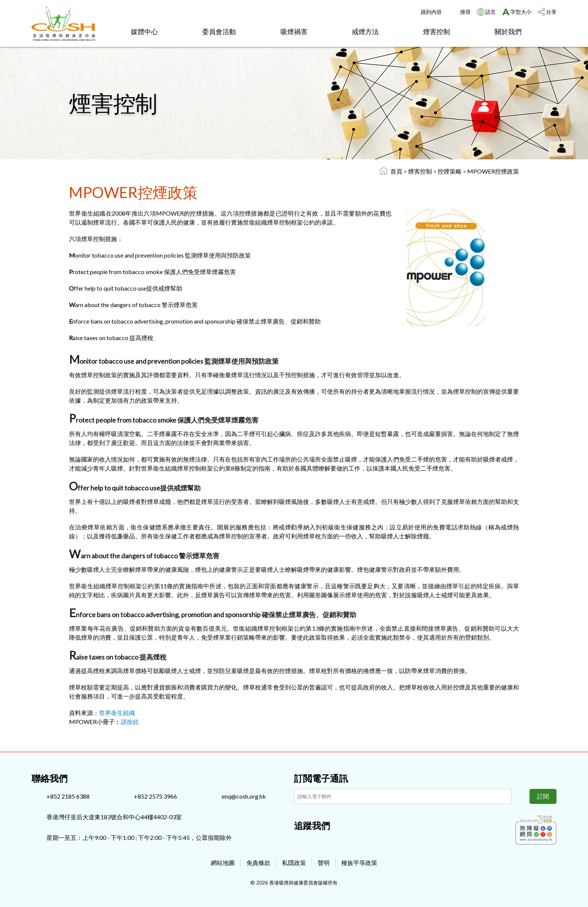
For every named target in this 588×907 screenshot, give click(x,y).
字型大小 (521, 12)
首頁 (396, 171)
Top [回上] (570, 889)
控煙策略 (450, 171)
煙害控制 (436, 31)
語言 (490, 12)
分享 (551, 12)
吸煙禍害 (294, 31)
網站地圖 (223, 863)
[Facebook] (300, 842)
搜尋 (465, 12)
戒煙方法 (365, 31)
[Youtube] (324, 842)
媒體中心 (144, 31)
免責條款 (258, 863)
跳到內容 (431, 12)
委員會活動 (219, 31)
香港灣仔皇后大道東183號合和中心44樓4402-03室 (114, 817)
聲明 (324, 863)
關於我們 (508, 31)
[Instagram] (312, 842)
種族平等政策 (359, 863)
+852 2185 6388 (68, 796)
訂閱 (543, 796)
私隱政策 (294, 863)
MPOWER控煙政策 (493, 171)
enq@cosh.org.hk (244, 796)
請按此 (130, 722)
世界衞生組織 (117, 713)
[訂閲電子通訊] (403, 796)
